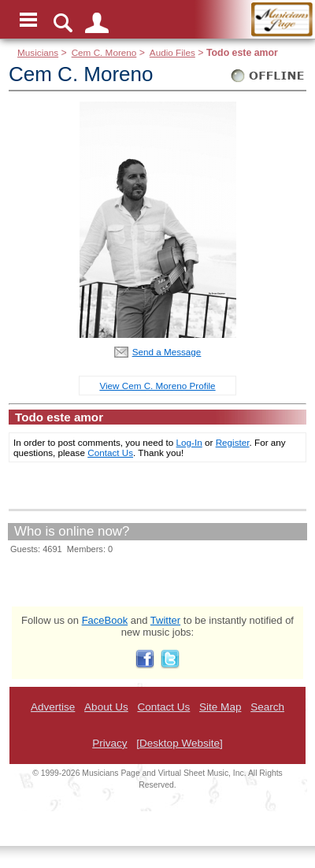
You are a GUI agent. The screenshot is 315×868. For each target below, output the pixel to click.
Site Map (220, 707)
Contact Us (110, 453)
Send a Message (167, 352)
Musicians (38, 52)
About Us (106, 707)
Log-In (189, 442)
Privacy (109, 743)
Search (267, 707)
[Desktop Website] (179, 743)
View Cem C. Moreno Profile (157, 386)
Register (233, 442)
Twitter (165, 620)
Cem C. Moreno (104, 52)
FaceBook (105, 620)
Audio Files (172, 52)
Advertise (53, 707)
